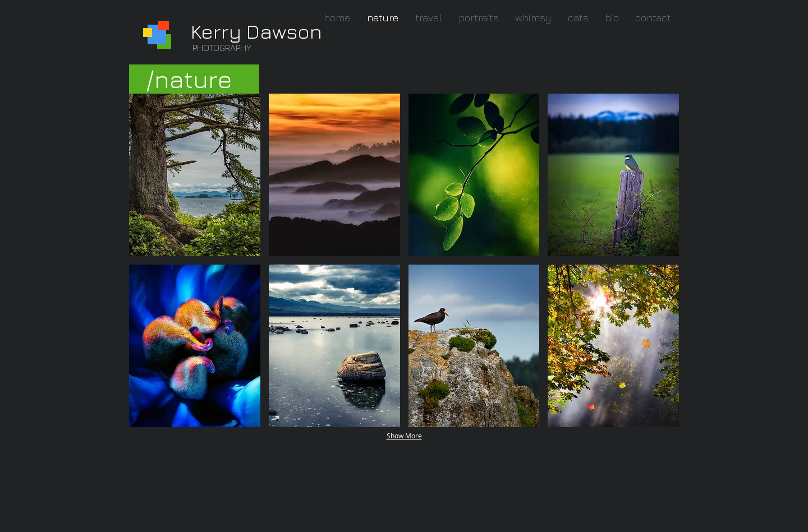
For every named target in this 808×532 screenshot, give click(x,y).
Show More (404, 436)
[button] (195, 175)
